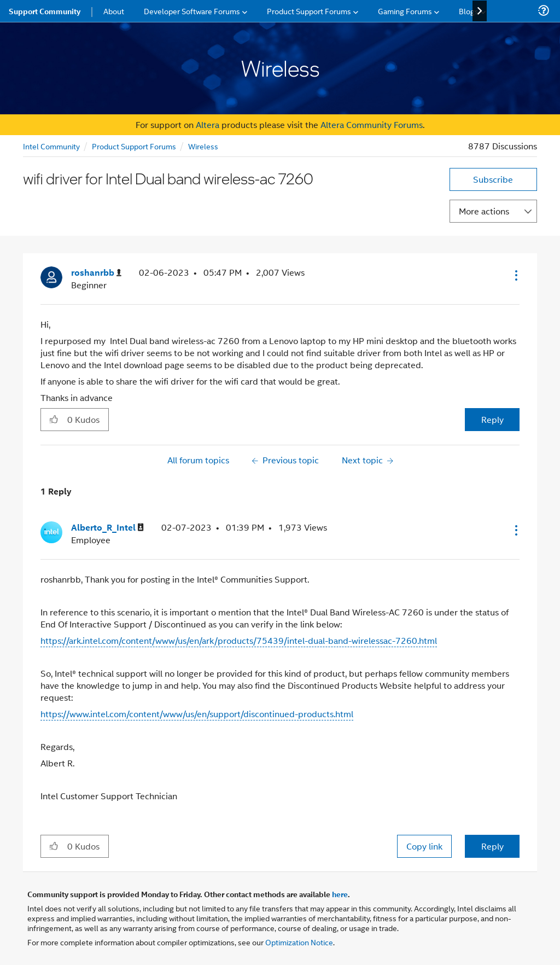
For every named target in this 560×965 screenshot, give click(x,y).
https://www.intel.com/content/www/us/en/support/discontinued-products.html (197, 714)
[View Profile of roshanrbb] (96, 273)
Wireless (203, 146)
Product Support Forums (134, 146)
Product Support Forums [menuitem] (309, 11)
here (340, 894)
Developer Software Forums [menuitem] (192, 11)
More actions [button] (484, 211)
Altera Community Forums (372, 124)
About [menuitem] (114, 11)
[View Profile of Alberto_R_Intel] (107, 528)
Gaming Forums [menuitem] (405, 11)
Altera (208, 124)
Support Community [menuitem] (45, 11)
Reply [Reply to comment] (492, 846)
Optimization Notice (299, 942)
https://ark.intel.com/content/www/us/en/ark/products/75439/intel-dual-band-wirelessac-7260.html (239, 640)
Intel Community (51, 146)
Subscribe (493, 179)
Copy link (424, 846)
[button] (515, 275)
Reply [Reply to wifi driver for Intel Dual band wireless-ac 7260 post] (492, 419)
